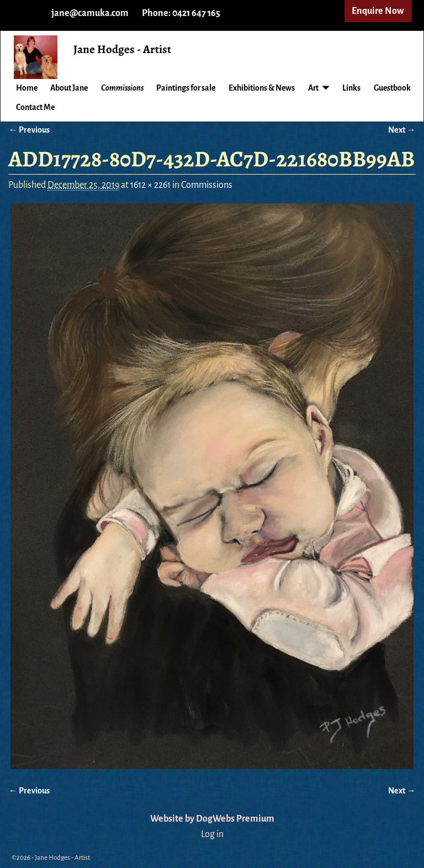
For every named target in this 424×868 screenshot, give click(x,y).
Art (313, 88)
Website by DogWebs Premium (212, 819)
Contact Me (35, 107)
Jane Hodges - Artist (122, 49)
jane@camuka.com (90, 13)
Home (27, 88)
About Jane (69, 88)
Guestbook (392, 88)
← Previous (29, 130)
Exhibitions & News (262, 88)
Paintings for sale (186, 88)
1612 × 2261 (150, 185)
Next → (402, 130)
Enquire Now (378, 11)
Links (351, 88)
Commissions (122, 88)
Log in (212, 834)
